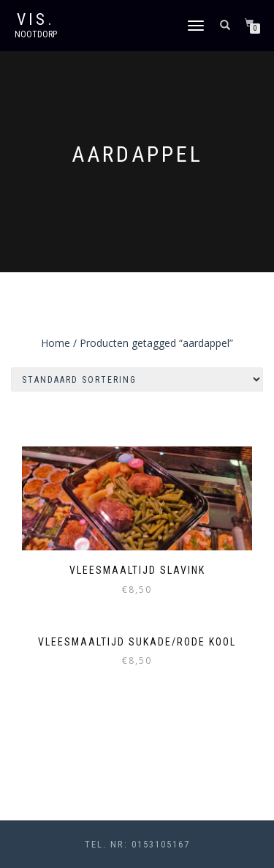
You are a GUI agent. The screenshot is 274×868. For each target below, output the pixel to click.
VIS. (36, 20)
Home (56, 343)
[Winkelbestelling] (137, 379)
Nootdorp (36, 34)
